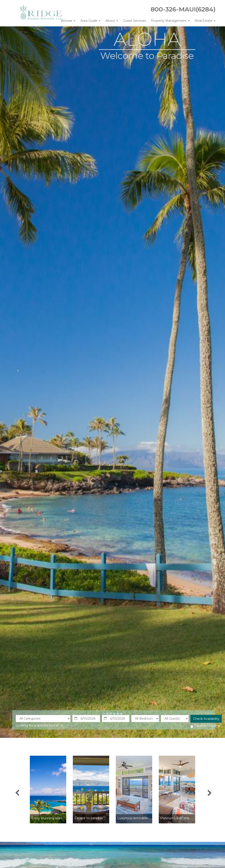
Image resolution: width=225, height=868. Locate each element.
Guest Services (134, 21)
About (112, 21)
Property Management (170, 21)
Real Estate (205, 21)
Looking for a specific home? (39, 725)
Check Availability (206, 719)
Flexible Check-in (205, 726)
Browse (68, 21)
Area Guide (90, 21)
